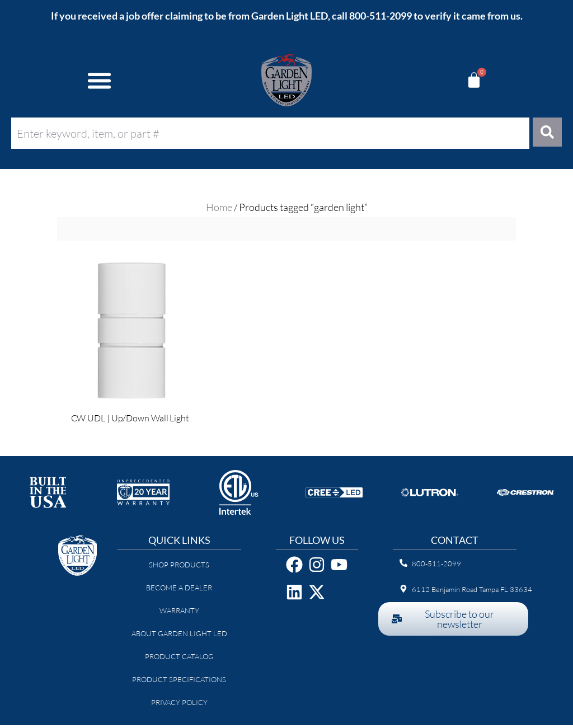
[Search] (546, 133)
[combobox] (268, 133)
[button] (100, 80)
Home (219, 210)
